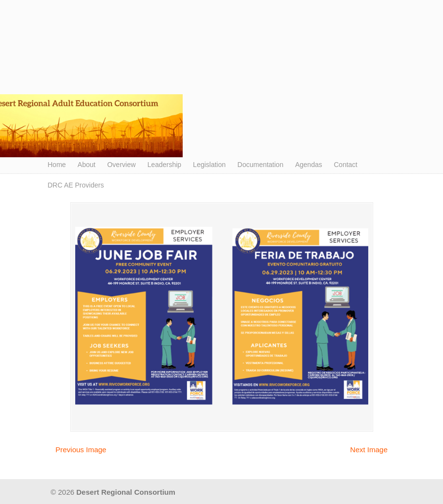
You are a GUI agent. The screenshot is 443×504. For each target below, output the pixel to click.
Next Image (369, 450)
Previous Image (81, 450)
